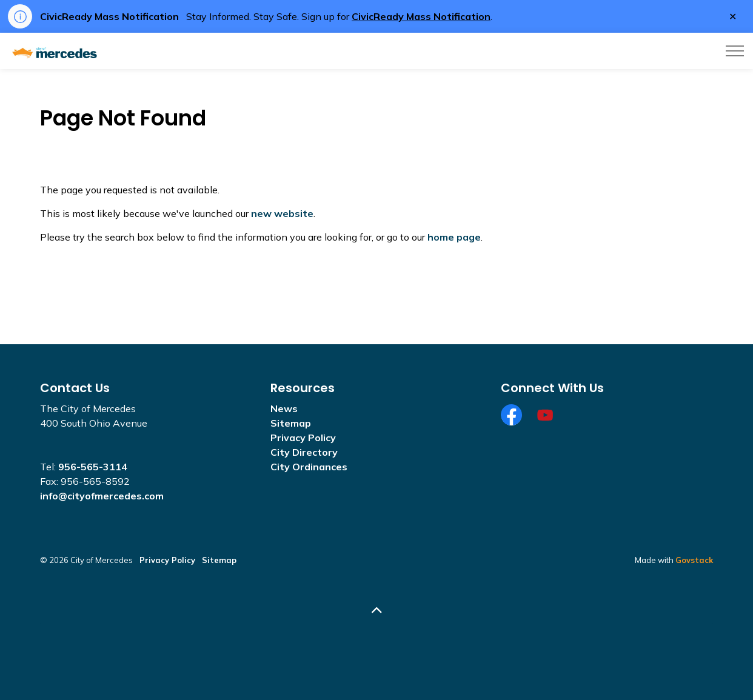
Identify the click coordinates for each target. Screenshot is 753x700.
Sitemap (291, 423)
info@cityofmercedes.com (102, 496)
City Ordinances (309, 467)
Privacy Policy (303, 438)
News (284, 408)
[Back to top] (376, 611)
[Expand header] (735, 51)
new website (282, 213)
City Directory (304, 452)
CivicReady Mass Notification (421, 16)
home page (454, 237)
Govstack (694, 560)
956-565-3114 (93, 467)
